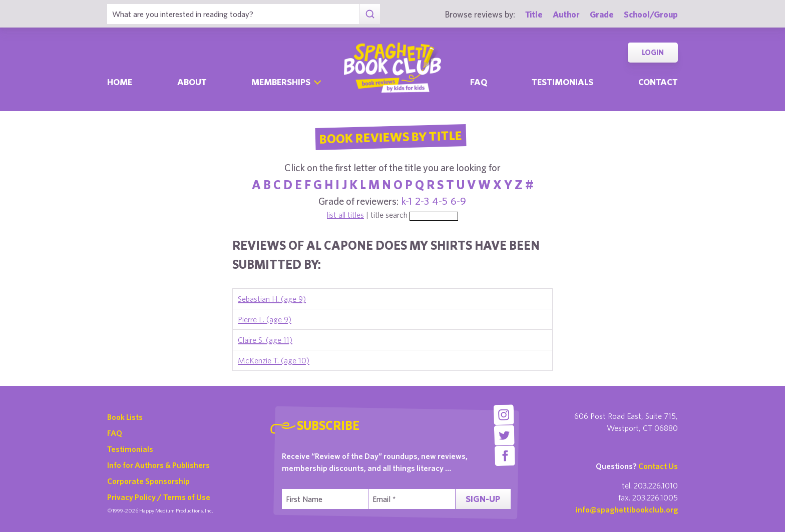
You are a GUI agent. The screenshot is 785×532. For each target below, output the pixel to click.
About (192, 82)
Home (120, 82)
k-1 (407, 201)
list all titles (345, 215)
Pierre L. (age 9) (265, 319)
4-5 (440, 201)
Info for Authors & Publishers (158, 465)
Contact (658, 82)
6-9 (458, 201)
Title (534, 14)
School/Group (651, 14)
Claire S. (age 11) (265, 340)
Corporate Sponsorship (148, 481)
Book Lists (125, 417)
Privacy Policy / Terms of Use (159, 497)
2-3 (422, 201)
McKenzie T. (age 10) (274, 360)
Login (653, 52)
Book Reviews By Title (390, 137)
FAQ (115, 433)
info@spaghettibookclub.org (627, 509)
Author (566, 14)
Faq (479, 82)
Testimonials (562, 82)
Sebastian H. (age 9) (272, 299)
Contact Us (658, 466)
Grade (602, 14)
